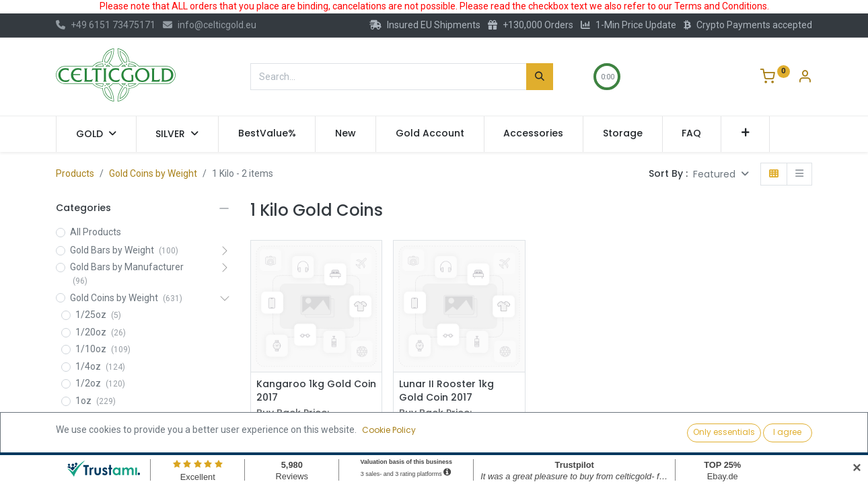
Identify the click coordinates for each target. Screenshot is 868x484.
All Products (96, 232)
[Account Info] (805, 78)
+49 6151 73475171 (106, 25)
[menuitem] (267, 134)
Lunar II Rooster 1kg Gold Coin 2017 (446, 391)
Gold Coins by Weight (153, 173)
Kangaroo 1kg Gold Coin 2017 (316, 391)
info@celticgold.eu (210, 25)
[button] (745, 134)
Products (75, 173)
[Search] (540, 77)
